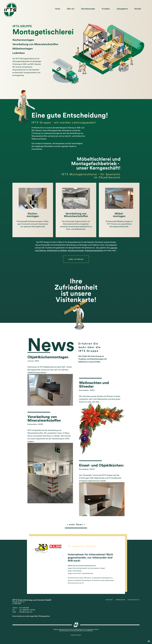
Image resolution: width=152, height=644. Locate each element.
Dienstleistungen (88, 9)
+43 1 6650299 (24, 608)
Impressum (120, 600)
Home (58, 9)
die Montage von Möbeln (57, 251)
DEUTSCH (79, 635)
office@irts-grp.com (26, 612)
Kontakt (138, 9)
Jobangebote (122, 9)
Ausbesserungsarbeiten (94, 251)
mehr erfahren (76, 259)
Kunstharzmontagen (76, 251)
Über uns (71, 9)
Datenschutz (134, 600)
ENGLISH (73, 635)
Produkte (106, 9)
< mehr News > (76, 525)
